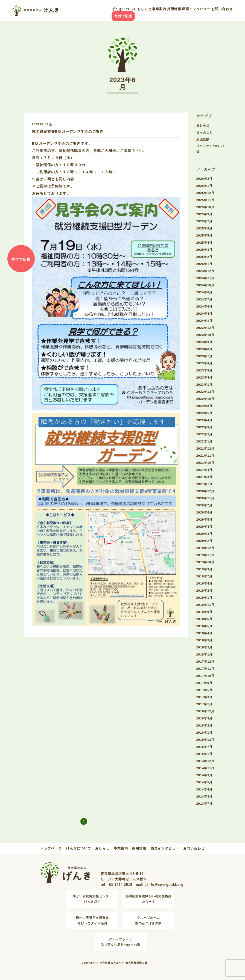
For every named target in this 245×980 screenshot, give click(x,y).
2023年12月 (205, 328)
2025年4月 (205, 243)
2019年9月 (205, 569)
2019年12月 (205, 548)
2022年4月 (205, 420)
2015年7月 (205, 747)
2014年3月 (205, 796)
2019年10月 (205, 562)
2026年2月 (205, 179)
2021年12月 (205, 448)
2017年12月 (205, 662)
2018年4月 (205, 633)
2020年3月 (205, 534)
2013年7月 (205, 804)
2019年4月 (205, 583)
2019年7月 (205, 576)
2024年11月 (205, 278)
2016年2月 (205, 725)
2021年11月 (205, 456)
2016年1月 (205, 733)
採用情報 (174, 9)
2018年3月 (205, 640)
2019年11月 (205, 555)
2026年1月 (205, 186)
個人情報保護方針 (136, 963)
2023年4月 (205, 377)
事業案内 (159, 9)
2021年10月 (205, 463)
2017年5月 (205, 690)
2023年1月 (205, 385)
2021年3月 (205, 477)
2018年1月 (205, 654)
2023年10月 (205, 335)
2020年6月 (205, 512)
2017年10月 (205, 676)
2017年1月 (205, 704)
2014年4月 (205, 789)
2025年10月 (205, 207)
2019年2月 (205, 591)
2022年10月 (205, 399)
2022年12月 (205, 392)
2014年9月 (205, 775)
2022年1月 (205, 441)
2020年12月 (205, 491)
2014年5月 (205, 782)
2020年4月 (205, 527)
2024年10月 (205, 285)
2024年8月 (205, 292)
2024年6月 (205, 306)
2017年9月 (205, 683)
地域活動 (203, 140)
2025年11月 (205, 200)
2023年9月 (205, 342)
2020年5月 (205, 519)
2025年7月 (205, 221)
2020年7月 (205, 505)
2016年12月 (205, 711)
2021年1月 (205, 484)
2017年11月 (205, 669)
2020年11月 (205, 498)
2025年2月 (205, 257)
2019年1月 (205, 598)
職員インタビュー (196, 9)
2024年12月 (205, 271)
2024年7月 (205, 299)
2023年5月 (205, 370)
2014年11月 (205, 768)
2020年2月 (205, 541)
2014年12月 (205, 761)
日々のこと (205, 132)
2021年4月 (205, 470)
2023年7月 (205, 356)
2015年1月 (205, 754)
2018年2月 (205, 647)
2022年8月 (205, 406)
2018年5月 (205, 626)
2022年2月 (205, 434)
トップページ (51, 848)
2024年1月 (205, 321)
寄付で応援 (123, 16)
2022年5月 (205, 413)
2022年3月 (205, 427)
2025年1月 (205, 264)
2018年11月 (205, 605)
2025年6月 (205, 228)
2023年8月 (205, 349)
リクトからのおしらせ (211, 149)
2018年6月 (205, 619)
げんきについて (124, 9)
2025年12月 (205, 193)
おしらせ (144, 9)
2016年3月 (205, 718)
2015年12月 (205, 740)
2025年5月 (205, 235)
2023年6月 (205, 363)
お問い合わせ (222, 9)
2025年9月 (205, 214)
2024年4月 (205, 314)
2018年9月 (205, 612)
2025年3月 (205, 250)
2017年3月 (205, 697)
